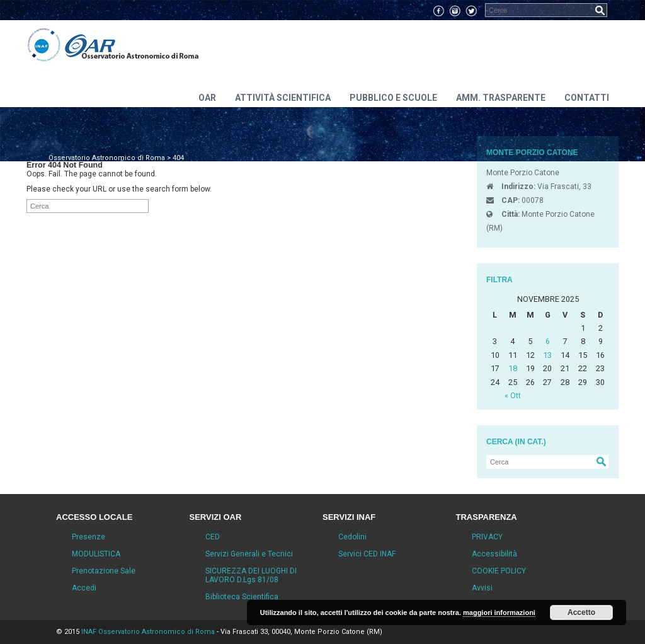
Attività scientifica (283, 98)
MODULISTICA (96, 554)
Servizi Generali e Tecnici (249, 554)
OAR (207, 98)
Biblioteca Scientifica (242, 597)
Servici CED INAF (367, 554)
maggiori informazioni (499, 612)
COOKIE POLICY (499, 571)
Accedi (84, 588)
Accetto (581, 612)
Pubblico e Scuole (393, 98)
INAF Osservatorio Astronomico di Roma (148, 632)
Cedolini (352, 537)
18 (513, 368)
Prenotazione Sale (104, 571)
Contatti (587, 98)
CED (213, 537)
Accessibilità (494, 554)
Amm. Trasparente (501, 98)
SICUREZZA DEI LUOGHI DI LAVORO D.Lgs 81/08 (251, 575)
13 (547, 355)
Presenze (88, 537)
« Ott (513, 395)
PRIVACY (487, 537)
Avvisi (482, 588)
